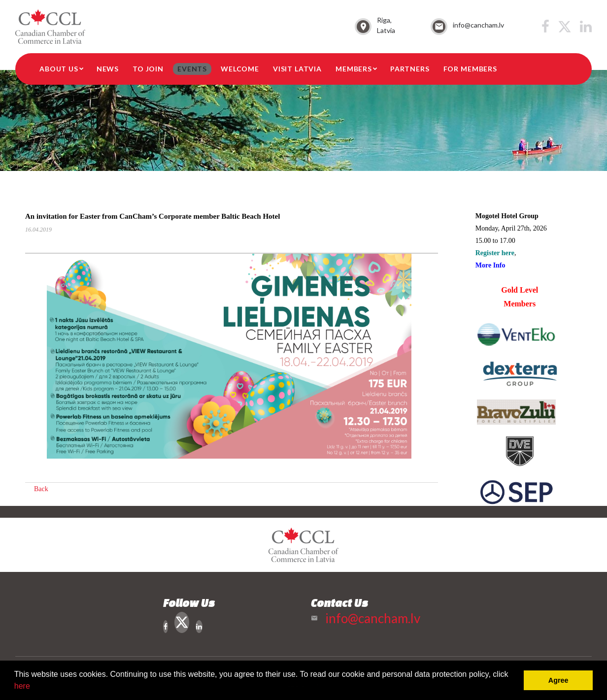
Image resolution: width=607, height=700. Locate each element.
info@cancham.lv (478, 25)
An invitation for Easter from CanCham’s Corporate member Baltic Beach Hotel (152, 216)
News (108, 69)
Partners (410, 69)
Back (41, 489)
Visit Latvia (297, 69)
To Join (148, 69)
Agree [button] (558, 680)
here (22, 686)
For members (470, 69)
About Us (59, 69)
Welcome (240, 69)
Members (354, 69)
